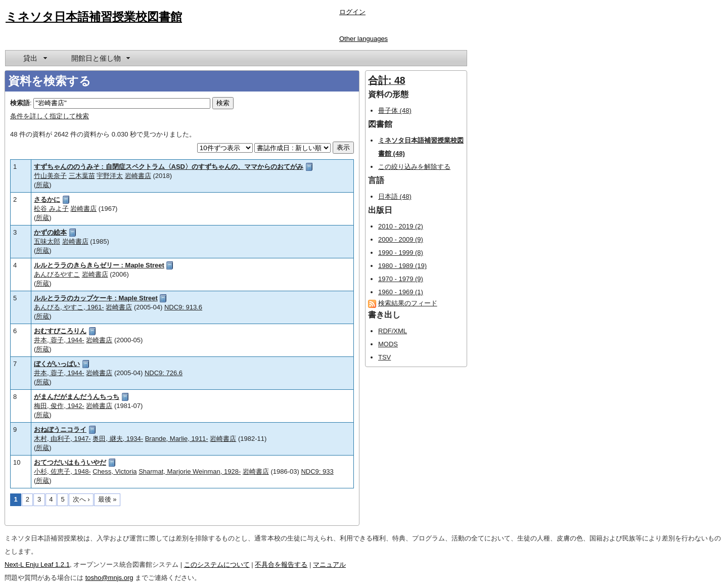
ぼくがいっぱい (57, 364)
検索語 (20, 103)
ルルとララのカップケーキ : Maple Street (96, 298)
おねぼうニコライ (60, 429)
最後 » (107, 499)
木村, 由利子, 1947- (62, 439)
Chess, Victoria (115, 471)
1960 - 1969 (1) (401, 292)
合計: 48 (387, 80)
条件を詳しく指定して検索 (50, 116)
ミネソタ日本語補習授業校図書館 (94, 17)
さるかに (47, 199)
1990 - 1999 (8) (401, 253)
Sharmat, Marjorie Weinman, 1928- (190, 471)
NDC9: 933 (317, 471)
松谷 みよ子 (51, 209)
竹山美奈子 (50, 176)
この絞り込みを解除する (414, 167)
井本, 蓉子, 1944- (59, 340)
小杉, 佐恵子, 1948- (62, 471)
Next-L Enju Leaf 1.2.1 (37, 564)
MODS (388, 344)
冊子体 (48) (395, 110)
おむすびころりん (60, 331)
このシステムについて (217, 564)
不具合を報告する (281, 564)
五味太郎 (47, 241)
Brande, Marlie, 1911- (177, 439)
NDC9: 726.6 (164, 373)
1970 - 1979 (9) (401, 279)
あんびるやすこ (57, 274)
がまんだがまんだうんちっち (77, 397)
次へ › (81, 499)
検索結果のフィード (408, 303)
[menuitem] (34, 58)
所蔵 (42, 185)
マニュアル (329, 564)
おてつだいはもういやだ (70, 462)
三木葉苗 (82, 176)
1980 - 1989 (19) (402, 266)
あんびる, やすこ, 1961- (69, 307)
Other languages (363, 39)
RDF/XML (393, 331)
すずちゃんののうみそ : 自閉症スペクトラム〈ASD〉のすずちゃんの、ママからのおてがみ (169, 167)
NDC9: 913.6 (183, 307)
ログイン (352, 12)
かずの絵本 (50, 232)
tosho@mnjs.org (109, 578)
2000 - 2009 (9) (401, 239)
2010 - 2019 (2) (401, 226)
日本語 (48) (395, 196)
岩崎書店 (138, 176)
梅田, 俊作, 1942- (59, 406)
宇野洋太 (110, 176)
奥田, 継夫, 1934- (118, 439)
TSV (384, 357)
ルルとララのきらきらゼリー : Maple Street (99, 265)
